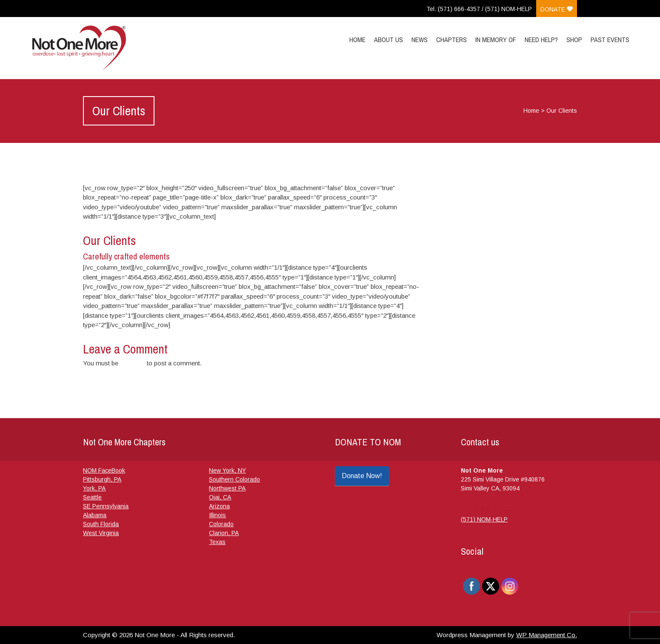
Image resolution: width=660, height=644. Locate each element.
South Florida (101, 524)
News (420, 40)
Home (357, 40)
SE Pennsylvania (106, 506)
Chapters (451, 40)
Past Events (610, 40)
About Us (389, 40)
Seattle (92, 497)
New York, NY (227, 470)
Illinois (217, 515)
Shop (574, 40)
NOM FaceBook (104, 470)
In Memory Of (496, 40)
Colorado (221, 524)
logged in (133, 363)
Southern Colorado (234, 479)
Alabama (95, 515)
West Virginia (101, 533)
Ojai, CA (220, 497)
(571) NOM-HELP (484, 519)
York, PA (94, 488)
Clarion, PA (224, 533)
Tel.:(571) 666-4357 (453, 9)
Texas (217, 542)
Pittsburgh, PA (102, 479)
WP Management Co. (547, 635)
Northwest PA (227, 488)
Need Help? (541, 40)
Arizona (219, 506)
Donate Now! (362, 476)
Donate (557, 9)
